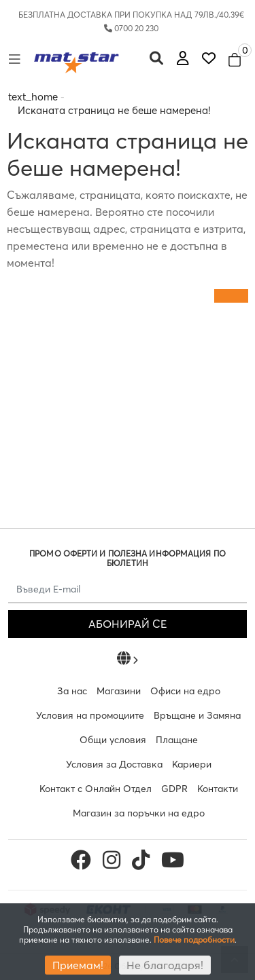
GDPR (174, 789)
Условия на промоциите (90, 715)
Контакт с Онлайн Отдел (96, 789)
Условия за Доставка (114, 764)
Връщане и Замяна (197, 715)
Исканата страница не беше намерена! (114, 110)
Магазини (119, 691)
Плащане (177, 740)
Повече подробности (194, 940)
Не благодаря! (165, 965)
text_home (33, 97)
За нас (72, 691)
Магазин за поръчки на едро (139, 813)
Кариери (192, 764)
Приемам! (78, 965)
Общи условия (113, 740)
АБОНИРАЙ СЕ (128, 624)
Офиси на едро (185, 691)
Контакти (218, 789)
